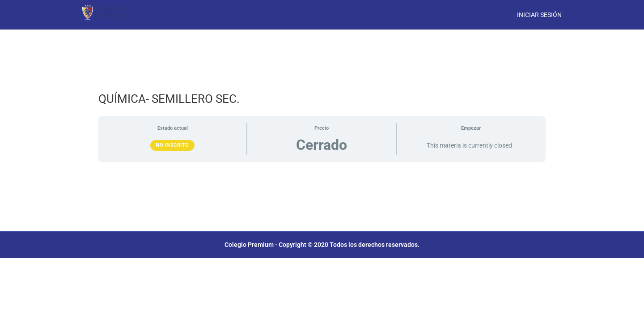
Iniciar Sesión (539, 15)
